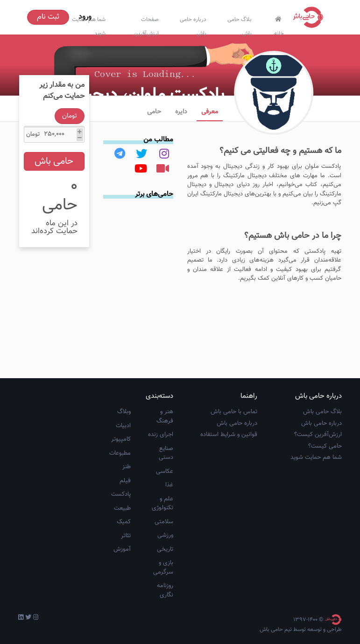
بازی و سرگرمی (163, 568)
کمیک (124, 522)
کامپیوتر (121, 439)
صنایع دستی (166, 453)
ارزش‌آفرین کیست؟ (318, 435)
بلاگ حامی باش (240, 24)
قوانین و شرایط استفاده (229, 435)
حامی (154, 112)
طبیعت (122, 508)
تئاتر (126, 536)
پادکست (121, 494)
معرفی (210, 112)
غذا (169, 485)
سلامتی (164, 522)
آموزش (122, 549)
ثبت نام (48, 17)
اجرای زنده (161, 435)
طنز (127, 467)
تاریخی (165, 549)
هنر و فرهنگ (165, 416)
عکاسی (165, 471)
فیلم (125, 481)
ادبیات (123, 426)
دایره (181, 112)
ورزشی (165, 535)
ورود (85, 17)
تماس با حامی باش (234, 412)
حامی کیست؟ (325, 446)
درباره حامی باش (193, 24)
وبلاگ (124, 412)
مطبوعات (120, 453)
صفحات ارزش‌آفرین (146, 24)
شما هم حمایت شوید (316, 457)
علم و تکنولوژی (162, 504)
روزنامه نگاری (165, 590)
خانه (278, 25)
